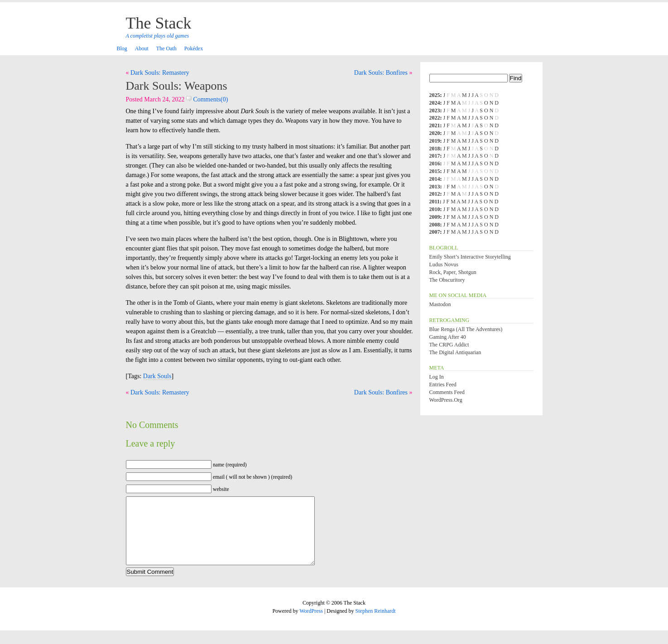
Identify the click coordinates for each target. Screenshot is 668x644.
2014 (435, 179)
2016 (435, 163)
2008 (435, 225)
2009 (435, 217)
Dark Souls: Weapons (177, 86)
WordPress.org (446, 400)
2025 (435, 95)
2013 (435, 187)
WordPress (311, 625)
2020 (435, 133)
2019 (435, 141)
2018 (435, 149)
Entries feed (443, 384)
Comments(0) (207, 99)
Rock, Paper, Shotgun (453, 272)
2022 (435, 118)
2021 (435, 125)
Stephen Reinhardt (376, 625)
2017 (435, 156)
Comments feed (447, 392)
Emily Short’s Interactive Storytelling (470, 257)
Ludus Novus (444, 264)
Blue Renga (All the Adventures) (466, 329)
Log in (437, 377)
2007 (435, 232)
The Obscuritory (447, 280)
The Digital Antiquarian (455, 352)
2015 (435, 171)
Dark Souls (157, 376)
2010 (435, 209)
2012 (435, 194)
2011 (435, 202)
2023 (435, 111)
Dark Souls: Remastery (160, 73)
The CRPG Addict (449, 345)
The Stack (159, 23)
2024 (435, 103)
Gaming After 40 (448, 337)
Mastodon (440, 304)
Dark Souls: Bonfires (381, 73)
